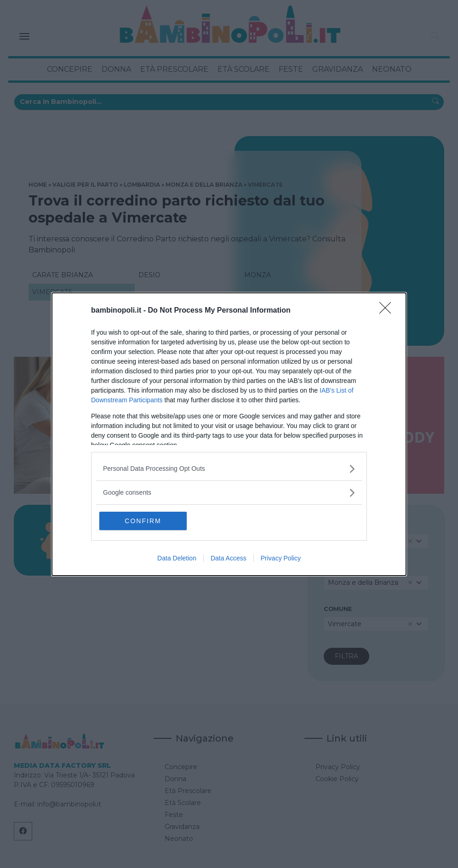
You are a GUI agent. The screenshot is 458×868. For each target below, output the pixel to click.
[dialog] (229, 434)
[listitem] (229, 469)
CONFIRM (143, 521)
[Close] (388, 311)
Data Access (229, 558)
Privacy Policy (281, 558)
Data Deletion (177, 558)
